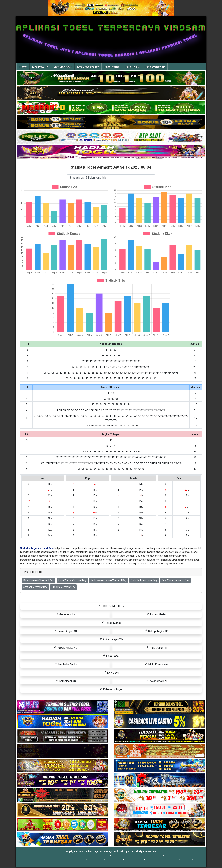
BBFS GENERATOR (111, 606)
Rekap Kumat (111, 623)
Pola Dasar (111, 656)
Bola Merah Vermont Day (175, 580)
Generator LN (66, 614)
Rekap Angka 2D (111, 639)
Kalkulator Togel (111, 689)
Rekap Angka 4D (66, 648)
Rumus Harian (156, 614)
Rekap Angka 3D (156, 631)
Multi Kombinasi (156, 664)
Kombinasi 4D (66, 681)
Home (23, 67)
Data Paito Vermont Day (144, 580)
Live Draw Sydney (88, 67)
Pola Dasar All (156, 648)
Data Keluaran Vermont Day (39, 580)
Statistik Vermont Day (35, 587)
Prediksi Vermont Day (63, 587)
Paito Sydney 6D (155, 67)
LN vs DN (111, 673)
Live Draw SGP (63, 67)
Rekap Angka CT (66, 631)
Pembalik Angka (66, 664)
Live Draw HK (40, 67)
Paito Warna (112, 67)
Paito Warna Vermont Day (72, 580)
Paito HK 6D (132, 67)
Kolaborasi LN (156, 681)
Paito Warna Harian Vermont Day (109, 580)
